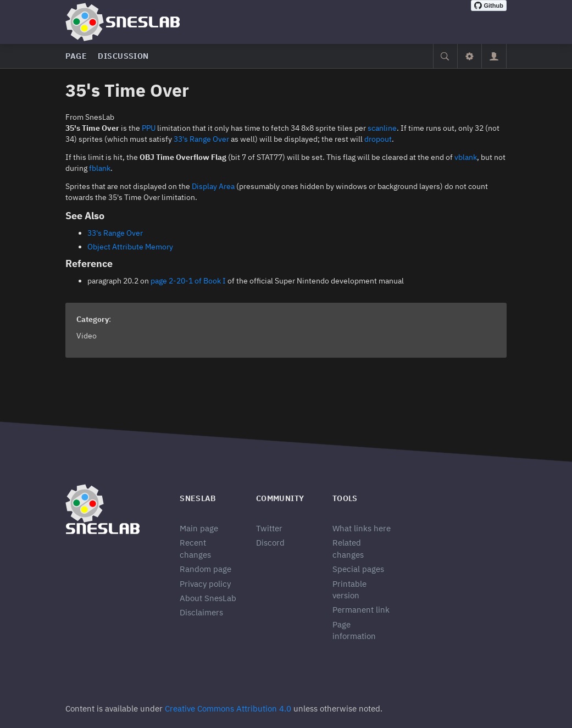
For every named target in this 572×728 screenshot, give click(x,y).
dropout (378, 139)
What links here (362, 528)
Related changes (348, 548)
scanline (382, 128)
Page (76, 56)
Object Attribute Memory (130, 247)
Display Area (213, 186)
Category (93, 319)
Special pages (358, 569)
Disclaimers (201, 612)
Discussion (123, 56)
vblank (466, 157)
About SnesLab (208, 598)
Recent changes (195, 548)
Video (87, 336)
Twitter (269, 528)
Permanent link (361, 610)
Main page (199, 528)
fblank (100, 168)
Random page (206, 569)
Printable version (349, 590)
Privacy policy (205, 584)
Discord (270, 543)
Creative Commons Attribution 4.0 (228, 708)
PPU (149, 128)
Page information (354, 630)
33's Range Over (201, 139)
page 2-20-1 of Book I (188, 281)
